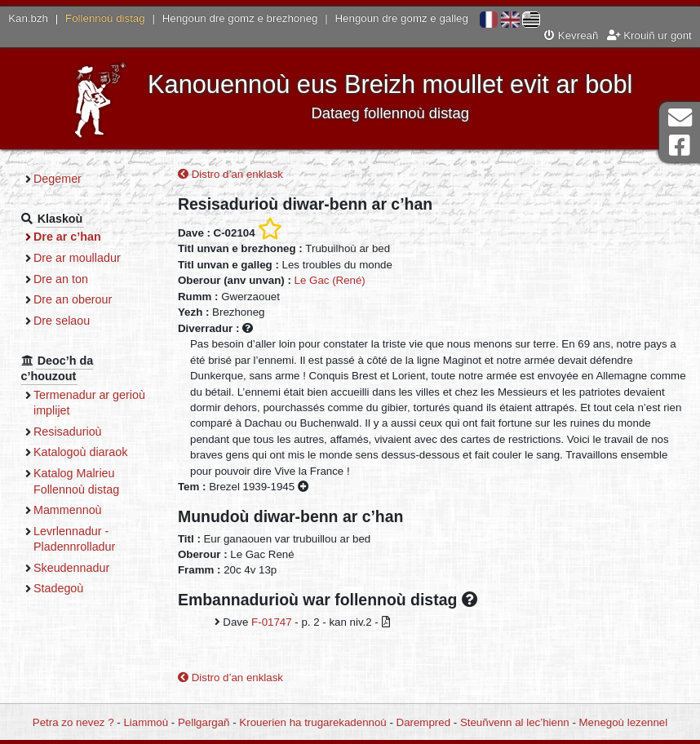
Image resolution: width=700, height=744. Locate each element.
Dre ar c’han (67, 237)
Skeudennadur (71, 568)
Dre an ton (61, 279)
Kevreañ (571, 35)
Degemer (58, 179)
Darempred (424, 722)
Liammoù (146, 722)
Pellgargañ (204, 722)
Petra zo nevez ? (73, 722)
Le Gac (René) (330, 280)
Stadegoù (58, 588)
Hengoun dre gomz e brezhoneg (240, 18)
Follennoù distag (105, 18)
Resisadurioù (68, 432)
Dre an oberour (73, 299)
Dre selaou (62, 321)
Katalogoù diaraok (81, 452)
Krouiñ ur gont (649, 35)
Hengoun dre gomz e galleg (402, 18)
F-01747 (272, 622)
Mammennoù (68, 510)
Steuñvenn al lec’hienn (515, 722)
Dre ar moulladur (77, 258)
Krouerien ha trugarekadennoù (312, 722)
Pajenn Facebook (680, 146)
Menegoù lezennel (624, 722)
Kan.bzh (28, 18)
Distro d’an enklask (230, 174)
